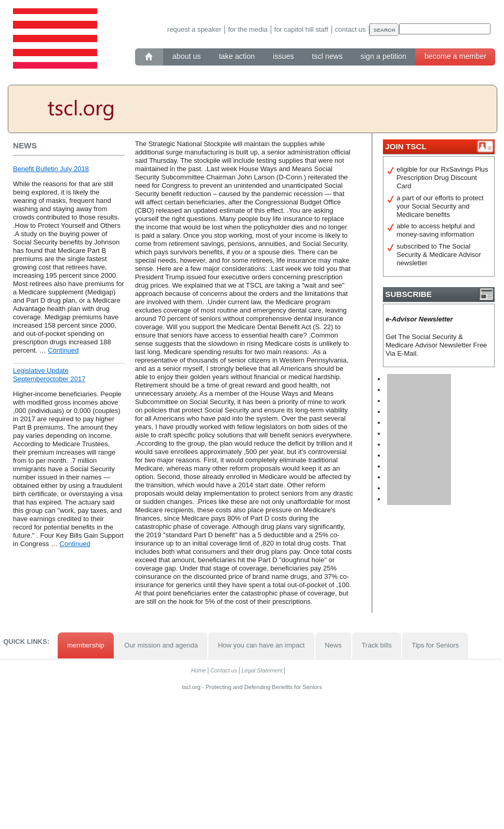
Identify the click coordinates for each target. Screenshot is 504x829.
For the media (248, 29)
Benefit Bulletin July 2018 (51, 169)
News (333, 645)
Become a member (455, 56)
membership (86, 645)
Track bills (377, 645)
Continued (63, 350)
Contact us (350, 29)
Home (199, 670)
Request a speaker (194, 29)
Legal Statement (262, 670)
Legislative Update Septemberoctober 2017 (49, 375)
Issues (283, 56)
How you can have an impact (261, 645)
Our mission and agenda (161, 645)
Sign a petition (383, 56)
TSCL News (327, 56)
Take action (237, 56)
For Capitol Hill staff (301, 29)
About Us (187, 56)
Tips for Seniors (435, 645)
